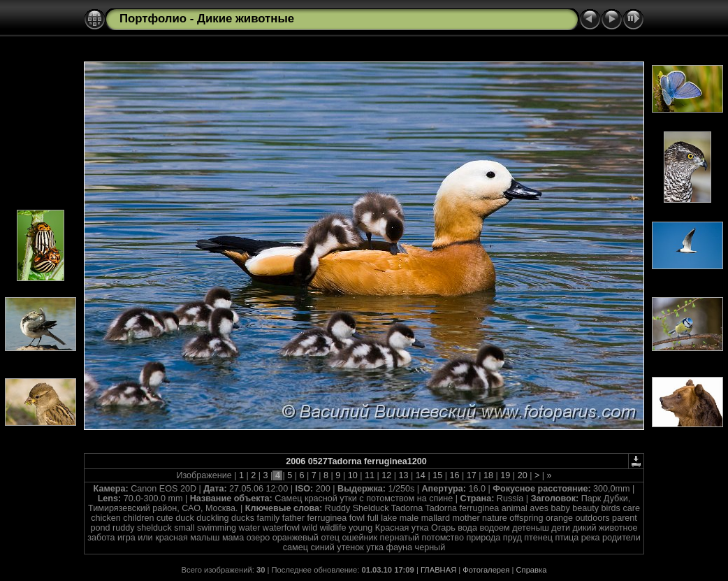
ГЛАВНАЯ (438, 570)
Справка (532, 570)
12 (387, 475)
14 (420, 475)
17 (471, 475)
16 (454, 475)
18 (489, 475)
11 (369, 475)
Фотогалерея (486, 570)
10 (352, 475)
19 (505, 475)
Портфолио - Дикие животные (207, 19)
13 (403, 475)
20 (522, 475)
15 (438, 475)
